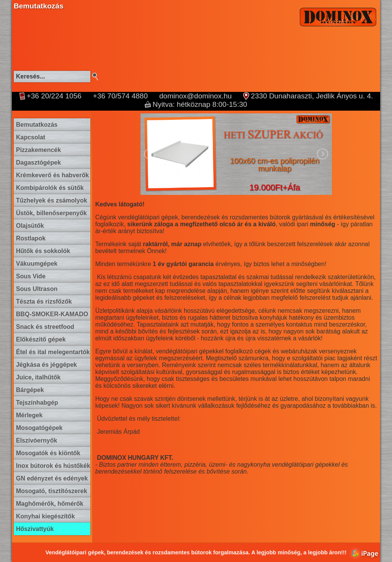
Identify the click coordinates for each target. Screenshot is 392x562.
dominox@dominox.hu (195, 96)
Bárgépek (30, 390)
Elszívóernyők (37, 440)
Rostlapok (31, 238)
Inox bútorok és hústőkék (53, 466)
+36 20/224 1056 (54, 96)
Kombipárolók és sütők (50, 188)
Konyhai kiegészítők (46, 516)
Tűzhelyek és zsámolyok (52, 200)
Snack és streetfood (45, 327)
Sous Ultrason (37, 289)
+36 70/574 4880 (120, 96)
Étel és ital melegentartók (53, 352)
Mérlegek (29, 415)
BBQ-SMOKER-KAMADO (52, 314)
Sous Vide (31, 276)
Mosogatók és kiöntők (48, 453)
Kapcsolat (31, 137)
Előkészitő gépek (41, 339)
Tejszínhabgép (37, 403)
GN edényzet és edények (52, 478)
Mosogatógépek (39, 428)
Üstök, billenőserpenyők (51, 213)
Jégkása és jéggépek (47, 365)
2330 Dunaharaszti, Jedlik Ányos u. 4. (312, 96)
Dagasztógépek (38, 163)
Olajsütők (30, 226)
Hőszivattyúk (35, 529)
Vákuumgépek (37, 264)
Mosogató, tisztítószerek (52, 491)
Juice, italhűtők (38, 377)
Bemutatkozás (37, 125)
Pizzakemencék (38, 150)
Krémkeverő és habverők (52, 175)
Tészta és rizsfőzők (44, 301)
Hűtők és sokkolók (43, 251)
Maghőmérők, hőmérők (50, 504)
